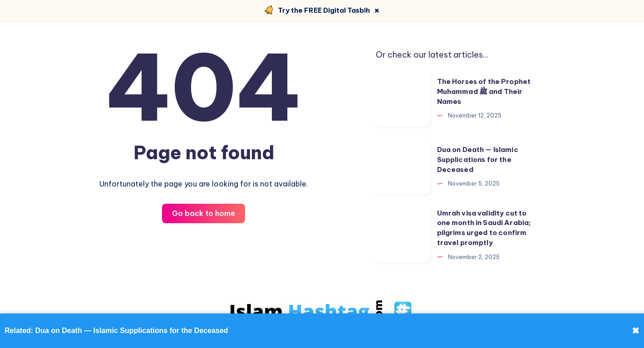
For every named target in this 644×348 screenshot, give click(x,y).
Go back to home (204, 213)
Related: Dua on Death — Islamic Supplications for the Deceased (116, 331)
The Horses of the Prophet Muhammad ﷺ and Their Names (484, 91)
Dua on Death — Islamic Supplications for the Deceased (478, 159)
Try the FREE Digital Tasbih (324, 10)
